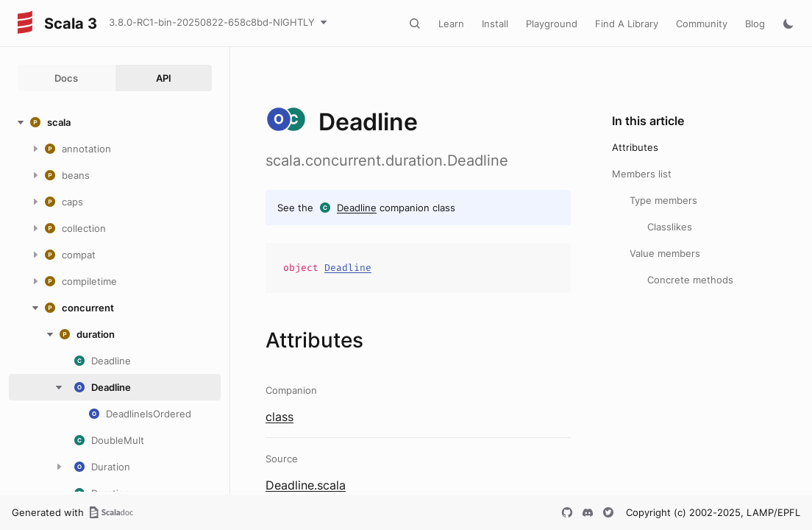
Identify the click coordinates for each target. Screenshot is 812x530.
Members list (642, 174)
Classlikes (670, 227)
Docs (66, 78)
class (279, 417)
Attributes (635, 147)
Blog (755, 24)
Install (495, 24)
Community (702, 24)
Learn (451, 24)
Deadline (357, 208)
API (164, 78)
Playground (552, 24)
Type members (663, 200)
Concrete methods (690, 280)
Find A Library (627, 24)
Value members (665, 253)
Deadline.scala (306, 485)
